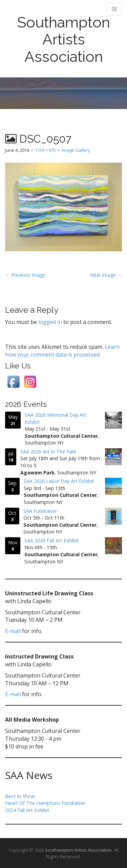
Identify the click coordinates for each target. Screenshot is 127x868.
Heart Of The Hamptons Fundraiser (45, 803)
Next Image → (106, 275)
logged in (50, 322)
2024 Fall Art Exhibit (27, 810)
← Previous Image (25, 275)
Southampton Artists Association (63, 39)
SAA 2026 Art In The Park (48, 451)
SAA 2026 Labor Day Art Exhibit (59, 481)
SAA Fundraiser (40, 511)
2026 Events (26, 404)
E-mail (13, 631)
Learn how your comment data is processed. (62, 351)
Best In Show (20, 796)
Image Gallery (76, 150)
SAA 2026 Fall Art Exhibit (52, 540)
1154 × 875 (45, 150)
